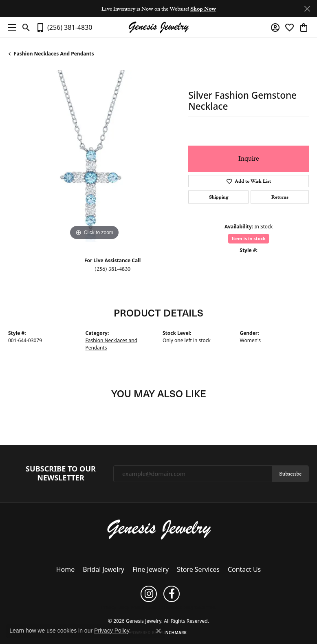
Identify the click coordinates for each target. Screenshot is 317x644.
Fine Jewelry (151, 569)
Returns (280, 197)
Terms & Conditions (149, 607)
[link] (64, 27)
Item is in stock (249, 238)
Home (66, 569)
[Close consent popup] (158, 631)
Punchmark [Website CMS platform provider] (173, 633)
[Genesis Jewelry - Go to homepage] (159, 529)
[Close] (307, 9)
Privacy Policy (115, 607)
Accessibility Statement (192, 607)
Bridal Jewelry (103, 569)
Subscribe (290, 474)
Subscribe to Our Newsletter (61, 473)
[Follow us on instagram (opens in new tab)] (149, 594)
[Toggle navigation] (10, 27)
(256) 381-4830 (112, 269)
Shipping (219, 197)
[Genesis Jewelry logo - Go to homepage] (158, 28)
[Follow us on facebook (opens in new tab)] (172, 594)
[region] (94, 156)
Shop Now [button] (203, 9)
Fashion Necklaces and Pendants (54, 54)
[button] (26, 27)
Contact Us (244, 569)
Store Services (198, 569)
